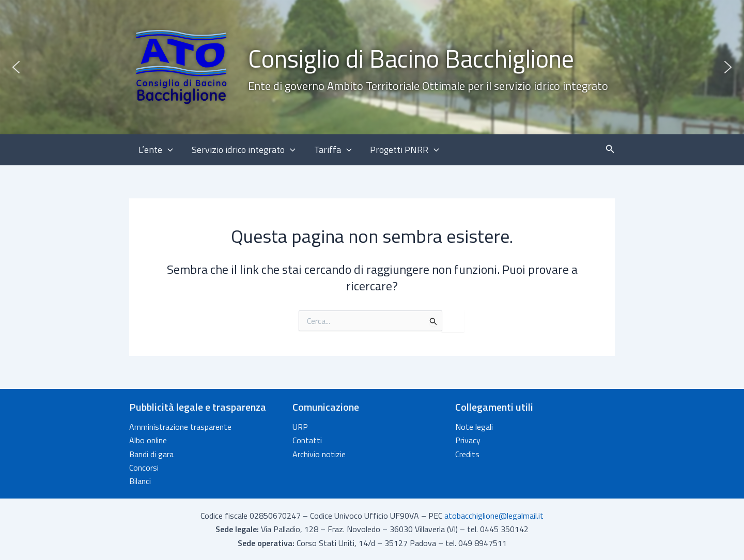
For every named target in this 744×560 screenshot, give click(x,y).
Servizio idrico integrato (244, 150)
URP (300, 427)
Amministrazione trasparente (180, 427)
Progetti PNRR (405, 150)
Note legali (474, 427)
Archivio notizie (319, 454)
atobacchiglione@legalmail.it (494, 516)
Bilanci (140, 481)
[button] (372, 67)
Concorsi (144, 468)
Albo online (148, 440)
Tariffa (333, 150)
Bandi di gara (151, 454)
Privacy (468, 440)
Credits (467, 454)
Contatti (307, 440)
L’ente (156, 150)
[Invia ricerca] (433, 321)
